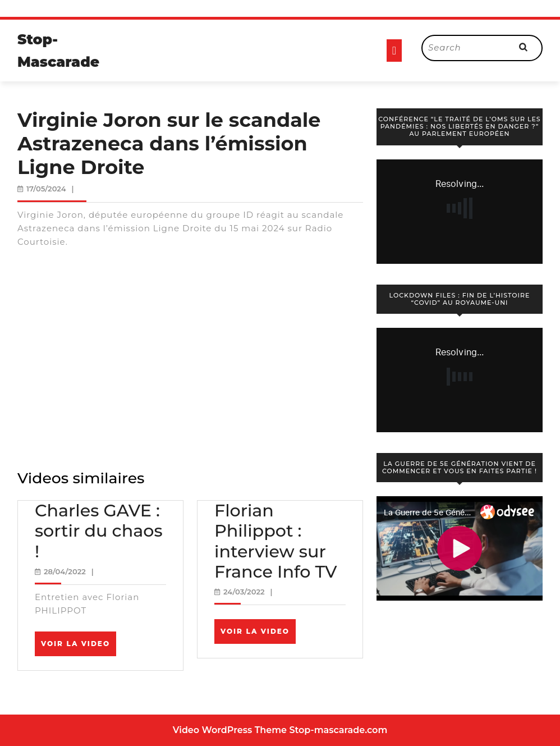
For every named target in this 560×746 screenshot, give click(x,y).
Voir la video (79, 647)
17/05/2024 (46, 189)
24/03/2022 (244, 592)
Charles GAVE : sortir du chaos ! (99, 531)
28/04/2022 (65, 571)
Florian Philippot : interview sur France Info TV (276, 541)
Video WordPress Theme (230, 730)
